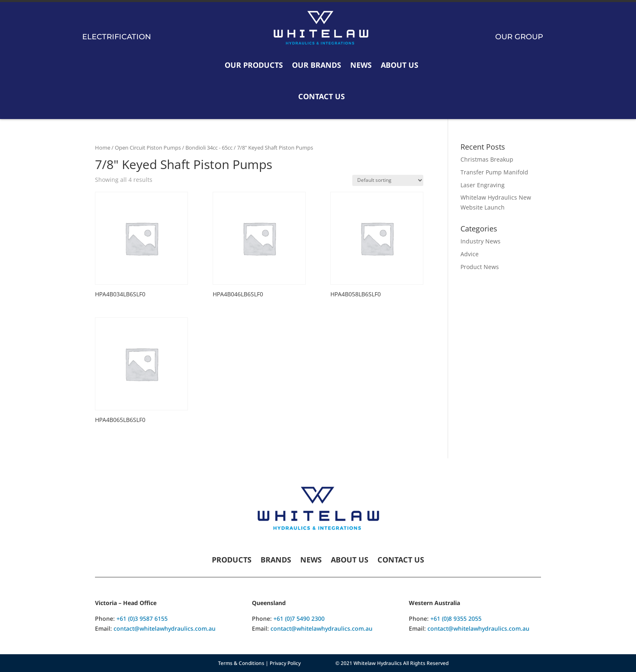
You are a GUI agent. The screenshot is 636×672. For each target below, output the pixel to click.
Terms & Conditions (241, 663)
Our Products (254, 65)
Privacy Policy (285, 663)
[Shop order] (388, 180)
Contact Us (322, 96)
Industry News (481, 241)
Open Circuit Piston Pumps (148, 148)
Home (103, 148)
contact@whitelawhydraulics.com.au (165, 628)
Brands (276, 561)
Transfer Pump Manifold (494, 172)
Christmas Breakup (487, 159)
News (361, 65)
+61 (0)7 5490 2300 (299, 618)
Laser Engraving (483, 185)
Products (232, 561)
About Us (400, 65)
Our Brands (317, 65)
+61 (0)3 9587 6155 (142, 618)
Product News (480, 267)
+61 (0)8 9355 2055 (456, 618)
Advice (470, 254)
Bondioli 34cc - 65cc (209, 148)
